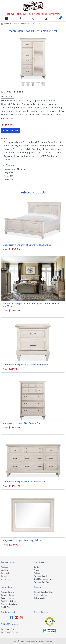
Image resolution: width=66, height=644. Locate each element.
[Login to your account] (46, 19)
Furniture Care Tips (41, 582)
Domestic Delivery (8, 595)
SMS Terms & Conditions (11, 632)
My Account (6, 579)
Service (37, 567)
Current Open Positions (43, 592)
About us (4, 567)
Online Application (41, 598)
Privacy (37, 570)
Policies (37, 573)
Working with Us (40, 595)
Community (6, 573)
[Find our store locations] (20, 19)
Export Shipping (7, 598)
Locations (5, 570)
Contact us (5, 576)
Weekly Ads (5, 607)
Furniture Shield (40, 576)
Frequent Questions (9, 604)
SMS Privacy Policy (8, 629)
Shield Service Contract (43, 579)
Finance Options (7, 592)
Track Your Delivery (8, 601)
